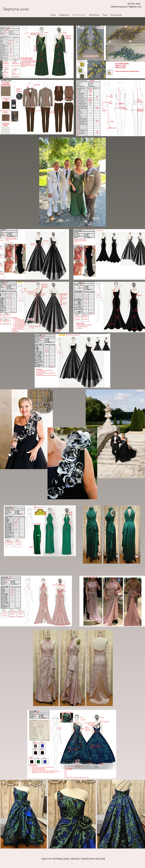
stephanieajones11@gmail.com (126, 7)
